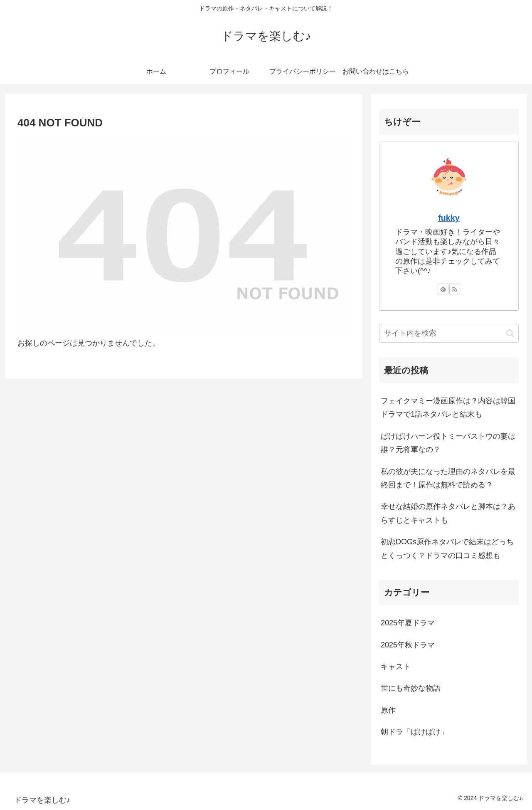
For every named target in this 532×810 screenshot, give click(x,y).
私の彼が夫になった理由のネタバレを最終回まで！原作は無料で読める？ (448, 478)
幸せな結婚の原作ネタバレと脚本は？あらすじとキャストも (448, 513)
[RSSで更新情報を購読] (455, 289)
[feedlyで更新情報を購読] (443, 289)
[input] (449, 333)
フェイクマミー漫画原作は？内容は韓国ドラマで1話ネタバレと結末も (448, 407)
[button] (510, 333)
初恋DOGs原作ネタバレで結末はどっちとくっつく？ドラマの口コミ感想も (447, 548)
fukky (449, 218)
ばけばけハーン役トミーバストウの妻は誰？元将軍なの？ (448, 443)
